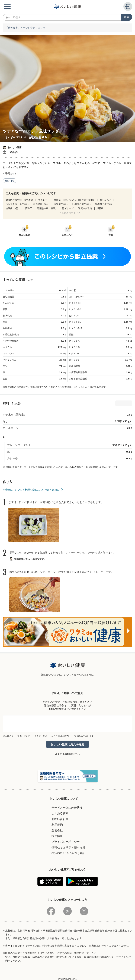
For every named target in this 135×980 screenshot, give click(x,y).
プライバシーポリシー (66, 842)
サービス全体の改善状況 (67, 808)
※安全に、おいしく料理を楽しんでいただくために (31, 490)
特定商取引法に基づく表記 (68, 853)
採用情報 (57, 836)
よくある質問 (62, 754)
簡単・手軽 (10, 181)
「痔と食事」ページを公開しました (25, 28)
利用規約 (57, 825)
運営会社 (57, 830)
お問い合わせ (56, 709)
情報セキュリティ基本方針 (68, 847)
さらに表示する (68, 213)
